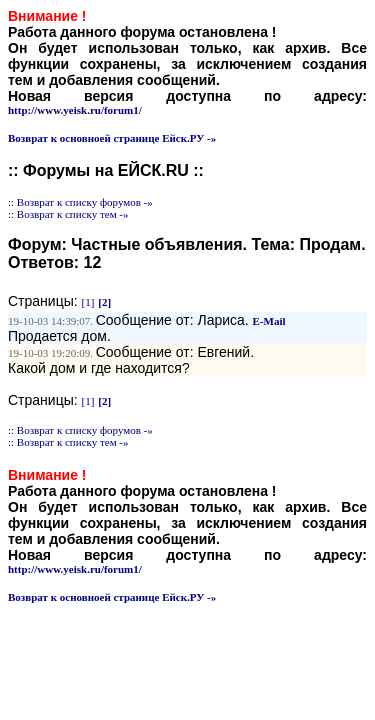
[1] (88, 302)
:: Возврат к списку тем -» (68, 214)
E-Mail (269, 321)
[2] (104, 302)
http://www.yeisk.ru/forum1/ (75, 110)
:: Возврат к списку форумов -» (80, 202)
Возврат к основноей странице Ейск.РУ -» (112, 138)
